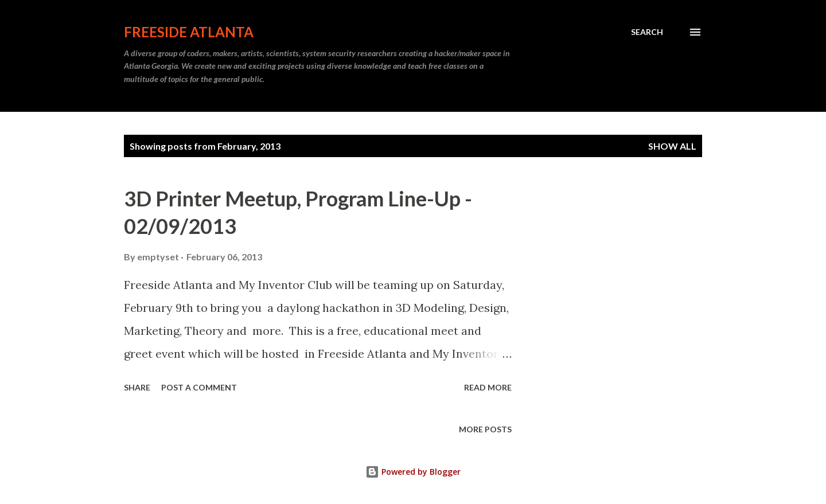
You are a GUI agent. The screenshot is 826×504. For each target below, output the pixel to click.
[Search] (647, 32)
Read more (488, 387)
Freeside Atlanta (189, 32)
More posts (485, 429)
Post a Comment (199, 387)
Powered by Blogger (413, 472)
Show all (672, 146)
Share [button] (137, 387)
